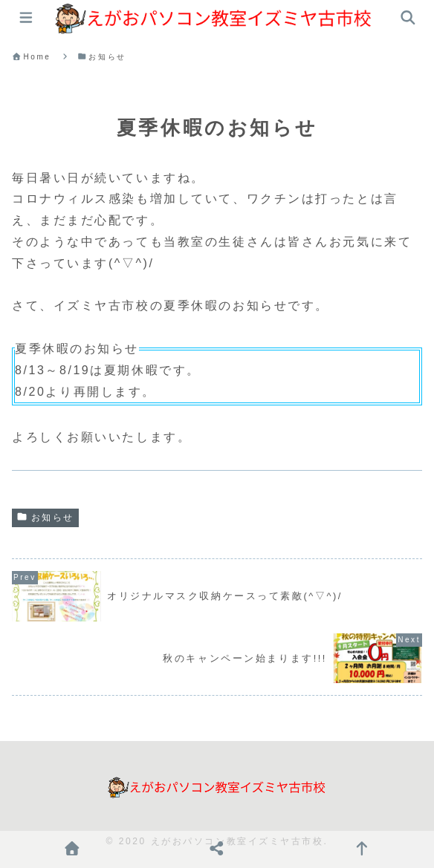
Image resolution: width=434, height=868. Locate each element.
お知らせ (45, 518)
